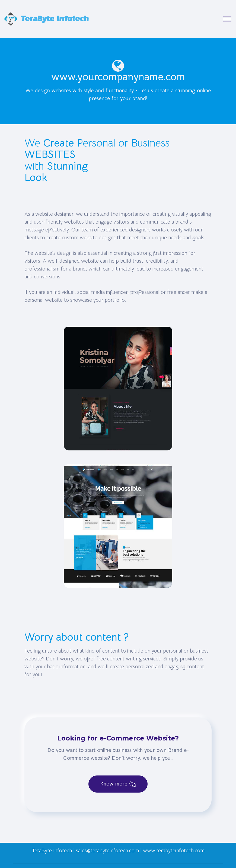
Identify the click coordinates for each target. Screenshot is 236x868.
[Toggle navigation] (227, 19)
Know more (118, 784)
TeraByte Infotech (55, 19)
